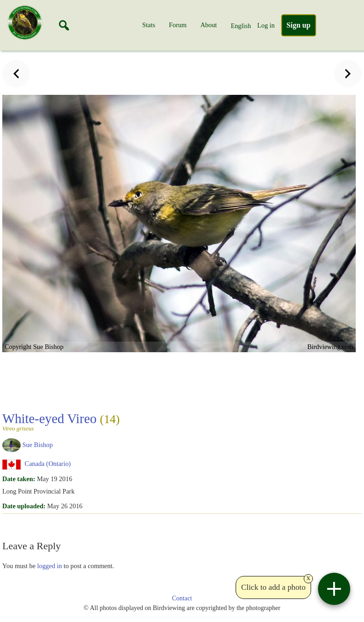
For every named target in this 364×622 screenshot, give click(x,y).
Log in (266, 25)
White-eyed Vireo (61, 421)
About (208, 25)
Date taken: (19, 479)
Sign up (299, 25)
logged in (50, 566)
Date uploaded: (24, 506)
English (241, 26)
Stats (149, 25)
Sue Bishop (38, 444)
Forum (178, 25)
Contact (182, 598)
